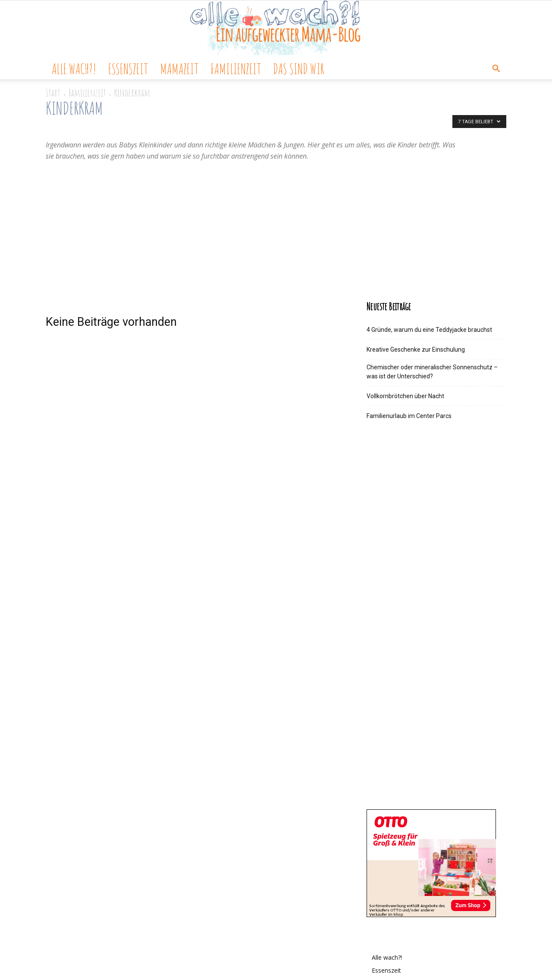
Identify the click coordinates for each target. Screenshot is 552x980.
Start (53, 93)
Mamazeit (179, 69)
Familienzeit (236, 69)
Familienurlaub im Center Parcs (409, 416)
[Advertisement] (276, 226)
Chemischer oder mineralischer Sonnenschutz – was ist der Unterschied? (432, 372)
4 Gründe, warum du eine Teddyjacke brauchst (429, 330)
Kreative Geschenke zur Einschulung (416, 350)
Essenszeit (128, 69)
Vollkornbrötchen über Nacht (405, 396)
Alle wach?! (74, 69)
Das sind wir (299, 69)
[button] (496, 70)
